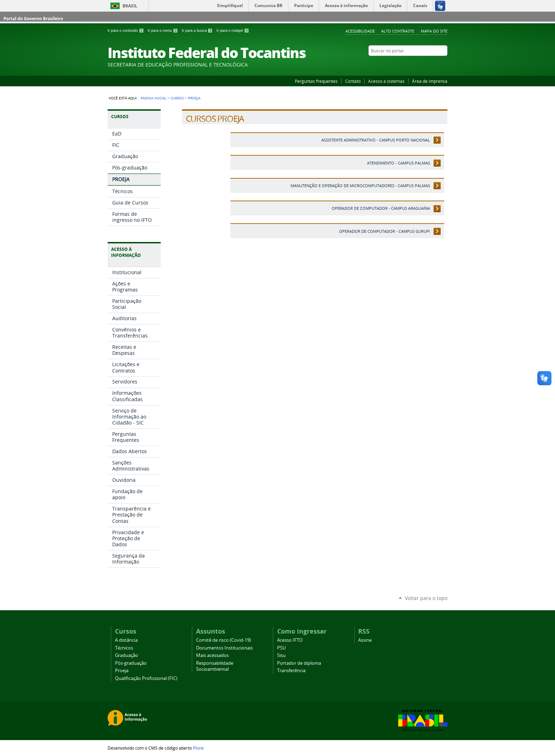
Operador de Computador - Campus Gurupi (385, 231)
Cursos (177, 98)
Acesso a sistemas (386, 81)
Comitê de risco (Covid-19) (224, 640)
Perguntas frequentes (316, 81)
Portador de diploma (299, 663)
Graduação (127, 655)
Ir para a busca (198, 30)
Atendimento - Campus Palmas (399, 163)
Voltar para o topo (426, 598)
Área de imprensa (430, 81)
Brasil (130, 6)
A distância (126, 640)
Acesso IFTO (290, 640)
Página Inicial (153, 98)
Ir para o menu (163, 30)
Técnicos (124, 648)
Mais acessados (212, 655)
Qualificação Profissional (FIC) (146, 678)
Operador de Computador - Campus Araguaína (381, 208)
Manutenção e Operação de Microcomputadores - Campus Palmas (360, 186)
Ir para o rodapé (233, 30)
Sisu (281, 655)
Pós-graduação (131, 663)
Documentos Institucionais (224, 648)
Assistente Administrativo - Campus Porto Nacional (376, 140)
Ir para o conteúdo (126, 30)
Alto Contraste (398, 31)
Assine (365, 640)
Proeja (122, 671)
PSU (281, 648)
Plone (198, 748)
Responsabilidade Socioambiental (215, 666)
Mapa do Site (434, 31)
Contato (353, 81)
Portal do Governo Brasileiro (33, 19)
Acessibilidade (360, 31)
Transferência (291, 671)
